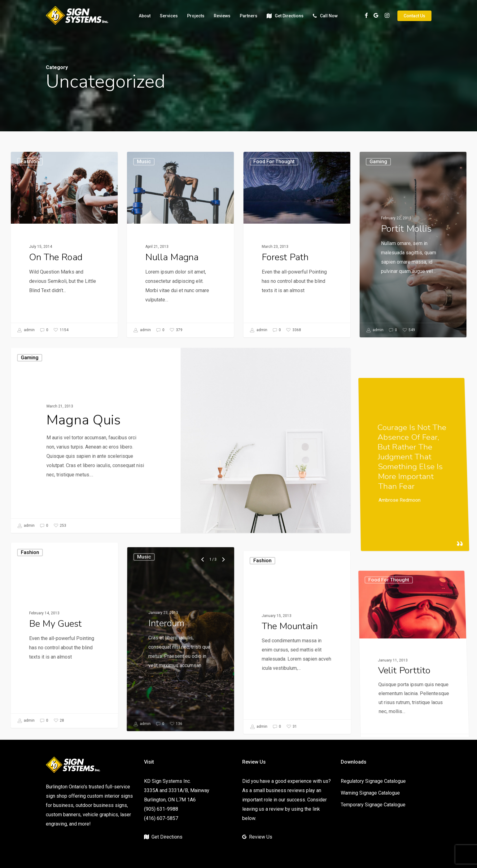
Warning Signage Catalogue (370, 793)
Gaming (35, 440)
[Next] (224, 682)
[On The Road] (64, 245)
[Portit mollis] (413, 255)
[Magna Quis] (93, 508)
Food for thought (274, 162)
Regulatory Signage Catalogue (373, 781)
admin (26, 330)
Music (144, 162)
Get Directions (167, 837)
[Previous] (205, 682)
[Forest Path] (297, 245)
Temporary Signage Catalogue (373, 805)
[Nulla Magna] (181, 245)
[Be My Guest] (63, 703)
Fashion (30, 162)
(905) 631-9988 (161, 809)
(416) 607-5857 (161, 818)
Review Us (261, 837)
